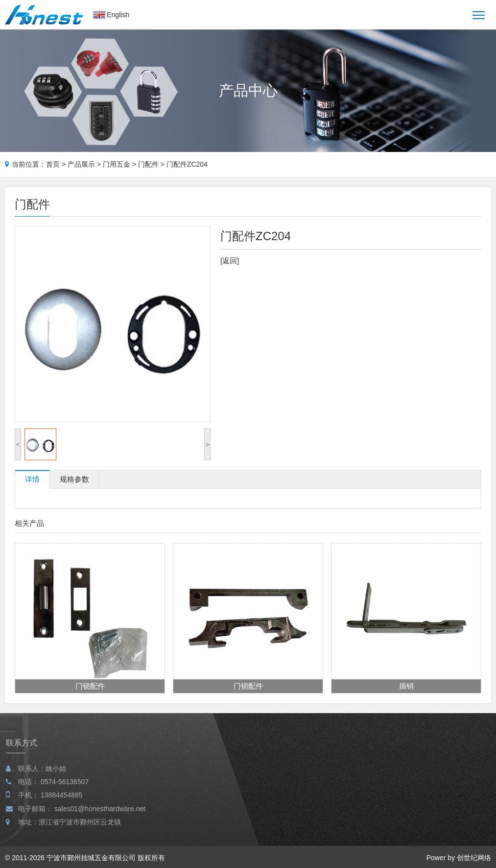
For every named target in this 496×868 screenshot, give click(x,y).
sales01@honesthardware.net (100, 818)
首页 (53, 164)
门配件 (148, 164)
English (118, 15)
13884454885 (62, 805)
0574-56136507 (65, 792)
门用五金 (117, 164)
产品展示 (81, 164)
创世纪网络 (474, 858)
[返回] (230, 260)
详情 (32, 479)
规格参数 (74, 479)
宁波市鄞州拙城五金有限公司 (91, 858)
